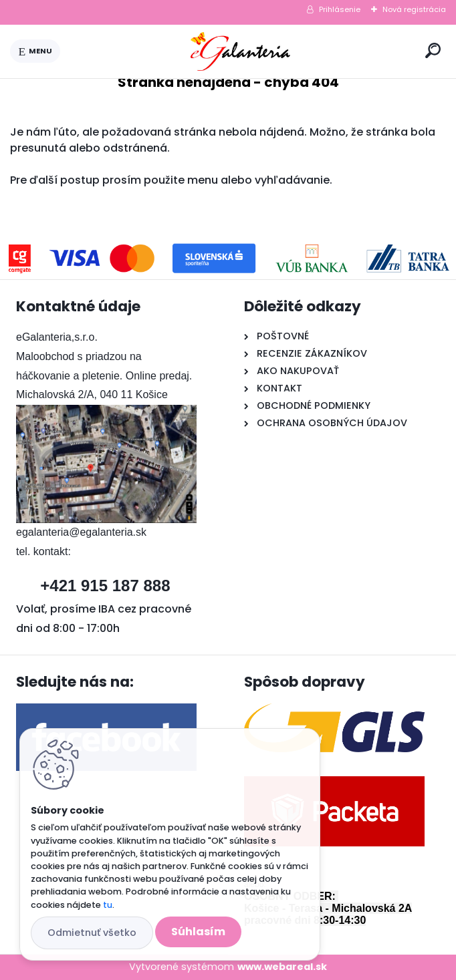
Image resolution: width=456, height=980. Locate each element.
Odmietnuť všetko (92, 933)
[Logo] (240, 51)
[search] (433, 50)
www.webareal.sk (282, 967)
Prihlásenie (340, 9)
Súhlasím (198, 932)
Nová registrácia (414, 9)
